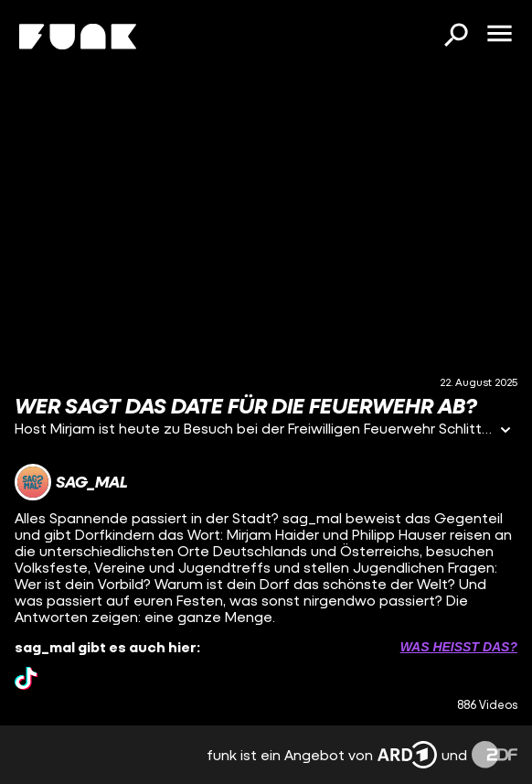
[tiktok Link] (26, 678)
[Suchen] (455, 37)
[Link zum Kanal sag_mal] (71, 482)
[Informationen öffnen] (505, 431)
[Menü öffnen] (499, 35)
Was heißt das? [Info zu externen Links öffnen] (459, 647)
